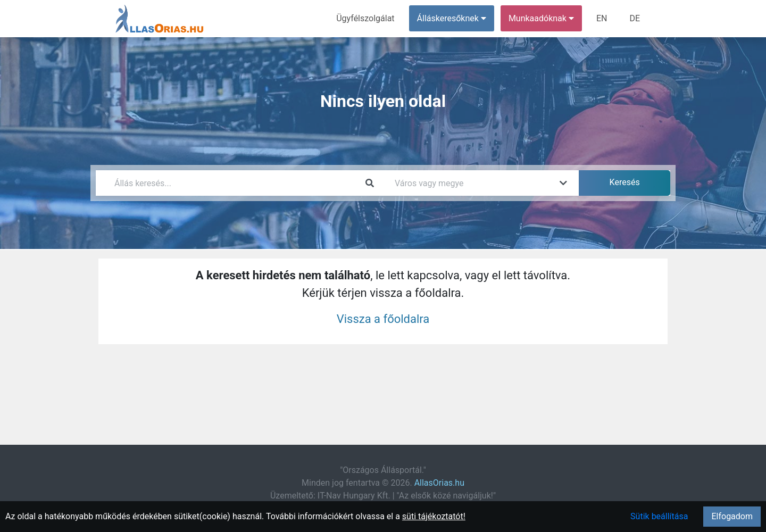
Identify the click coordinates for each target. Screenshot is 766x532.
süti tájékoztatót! (434, 516)
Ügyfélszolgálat (365, 18)
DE (635, 18)
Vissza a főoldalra (383, 319)
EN (602, 18)
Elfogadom (732, 516)
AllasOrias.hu (439, 483)
